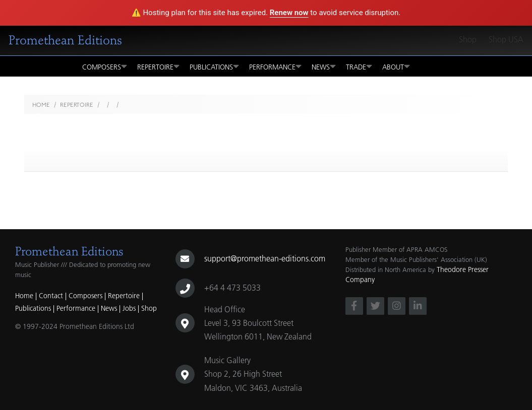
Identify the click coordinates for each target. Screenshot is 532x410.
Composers (105, 66)
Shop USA (506, 39)
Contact (51, 296)
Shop (468, 39)
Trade (359, 66)
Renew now (289, 13)
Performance (275, 66)
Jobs (129, 308)
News (324, 66)
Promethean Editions (65, 40)
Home (41, 105)
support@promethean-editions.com (265, 258)
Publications (214, 66)
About (396, 66)
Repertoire (158, 66)
